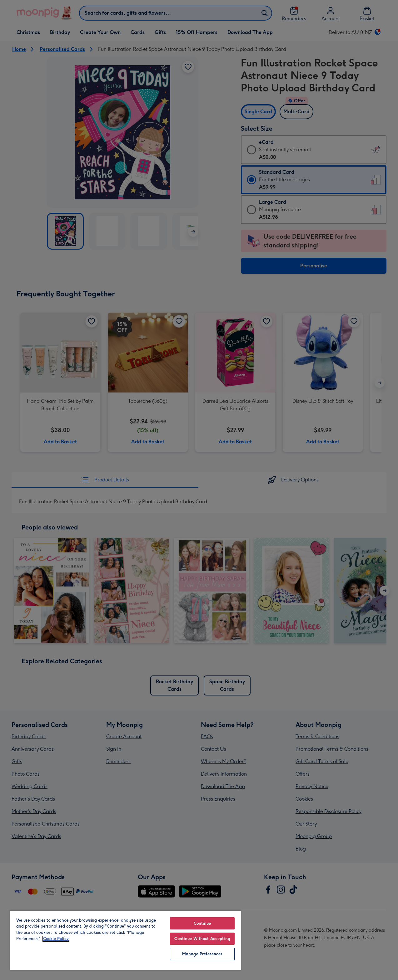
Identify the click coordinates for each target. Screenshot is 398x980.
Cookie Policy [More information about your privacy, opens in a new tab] (56, 939)
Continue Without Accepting (202, 939)
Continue (202, 923)
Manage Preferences (202, 954)
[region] (125, 940)
